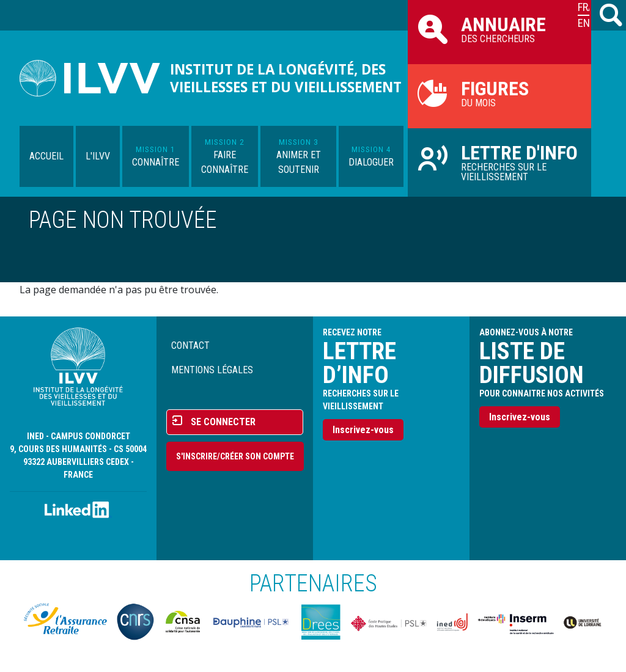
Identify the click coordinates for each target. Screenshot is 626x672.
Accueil (46, 156)
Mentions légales (212, 370)
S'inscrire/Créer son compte (235, 456)
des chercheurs (499, 29)
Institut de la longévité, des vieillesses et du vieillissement (286, 78)
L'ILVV (98, 156)
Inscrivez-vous (363, 430)
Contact (190, 345)
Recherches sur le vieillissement (499, 162)
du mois (499, 93)
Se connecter (223, 422)
